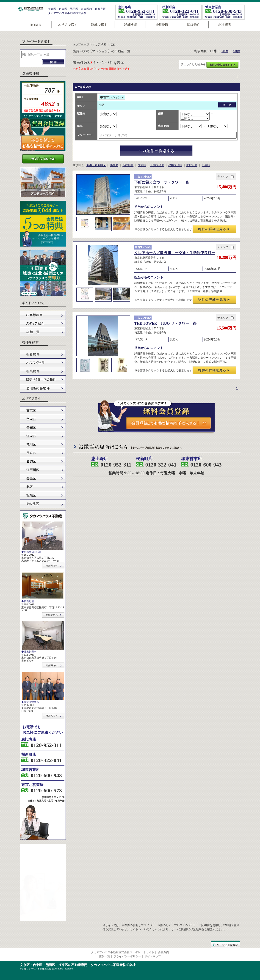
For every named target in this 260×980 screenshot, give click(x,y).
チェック (225, 176)
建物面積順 (175, 165)
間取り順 (192, 165)
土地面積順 (157, 165)
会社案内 (163, 952)
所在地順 (128, 165)
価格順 (114, 165)
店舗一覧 (105, 956)
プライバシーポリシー (127, 956)
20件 (225, 51)
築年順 (206, 165)
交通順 (142, 165)
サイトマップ (153, 956)
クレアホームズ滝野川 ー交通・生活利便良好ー (175, 253)
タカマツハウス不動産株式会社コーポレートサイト (123, 952)
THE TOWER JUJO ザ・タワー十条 (165, 323)
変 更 (227, 105)
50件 (237, 51)
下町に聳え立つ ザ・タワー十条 (162, 182)
